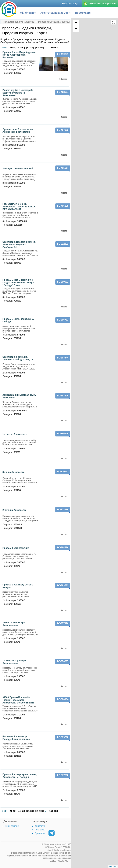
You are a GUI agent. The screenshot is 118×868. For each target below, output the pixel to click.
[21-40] (12, 48)
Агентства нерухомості (55, 13)
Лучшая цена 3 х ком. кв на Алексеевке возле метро (18, 131)
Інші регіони (12, 826)
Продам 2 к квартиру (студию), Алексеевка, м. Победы (20, 776)
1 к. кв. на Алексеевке (15, 434)
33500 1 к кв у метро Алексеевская (14, 624)
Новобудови (83, 13)
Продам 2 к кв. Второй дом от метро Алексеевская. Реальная (19, 55)
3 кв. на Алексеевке (13, 472)
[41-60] (21, 48)
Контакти (40, 826)
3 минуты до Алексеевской (18, 169)
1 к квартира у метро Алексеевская (14, 662)
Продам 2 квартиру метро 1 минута (18, 586)
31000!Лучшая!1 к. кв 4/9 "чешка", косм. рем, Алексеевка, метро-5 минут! (18, 700)
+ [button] (76, 23)
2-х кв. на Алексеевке (14, 510)
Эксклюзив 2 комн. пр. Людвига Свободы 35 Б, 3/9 (18, 358)
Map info (113, 866)
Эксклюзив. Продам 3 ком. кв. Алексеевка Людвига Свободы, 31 (19, 245)
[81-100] (39, 48)
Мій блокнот (28, 13)
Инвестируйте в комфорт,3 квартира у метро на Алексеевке (18, 93)
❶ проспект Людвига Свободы (54, 22)
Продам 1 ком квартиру (16, 548)
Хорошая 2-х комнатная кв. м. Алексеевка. (19, 396)
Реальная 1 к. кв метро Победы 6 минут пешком (16, 738)
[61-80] (30, 48)
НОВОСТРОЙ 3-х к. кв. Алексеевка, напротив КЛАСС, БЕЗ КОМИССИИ (20, 207)
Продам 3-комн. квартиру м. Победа (18, 320)
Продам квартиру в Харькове (19, 22)
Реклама (40, 830)
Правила (40, 833)
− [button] (76, 29)
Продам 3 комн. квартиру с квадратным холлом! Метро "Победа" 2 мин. (18, 283)
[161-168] (54, 48)
